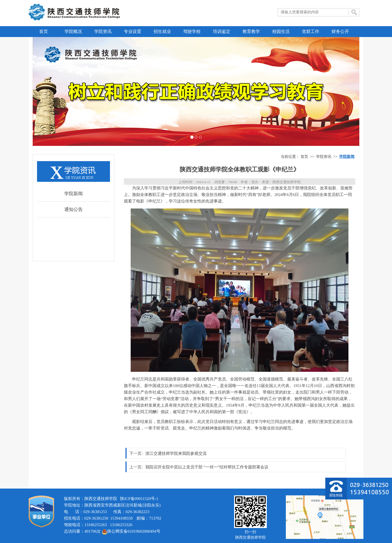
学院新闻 (73, 194)
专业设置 (133, 31)
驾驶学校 (192, 31)
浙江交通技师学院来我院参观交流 (176, 453)
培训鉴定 (222, 31)
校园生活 (281, 31)
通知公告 (73, 209)
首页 (44, 31)
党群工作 (311, 31)
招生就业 (162, 31)
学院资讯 (103, 31)
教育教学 (251, 31)
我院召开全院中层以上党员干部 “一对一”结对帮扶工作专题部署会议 (207, 467)
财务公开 (340, 31)
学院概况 (73, 31)
